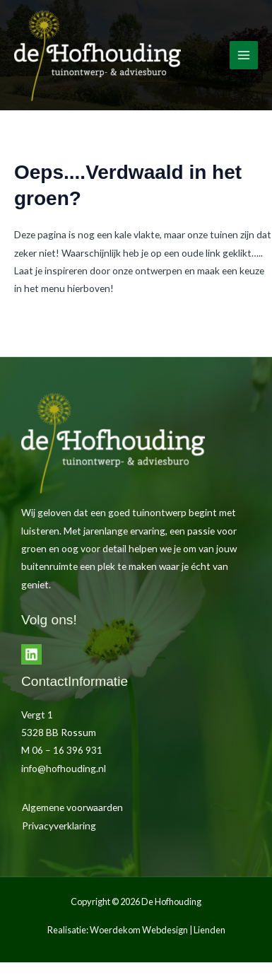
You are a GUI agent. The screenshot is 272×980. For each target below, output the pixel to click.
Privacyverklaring (59, 826)
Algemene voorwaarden (72, 807)
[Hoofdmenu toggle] (244, 56)
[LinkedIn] (31, 654)
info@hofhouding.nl (64, 768)
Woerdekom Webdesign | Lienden (158, 930)
